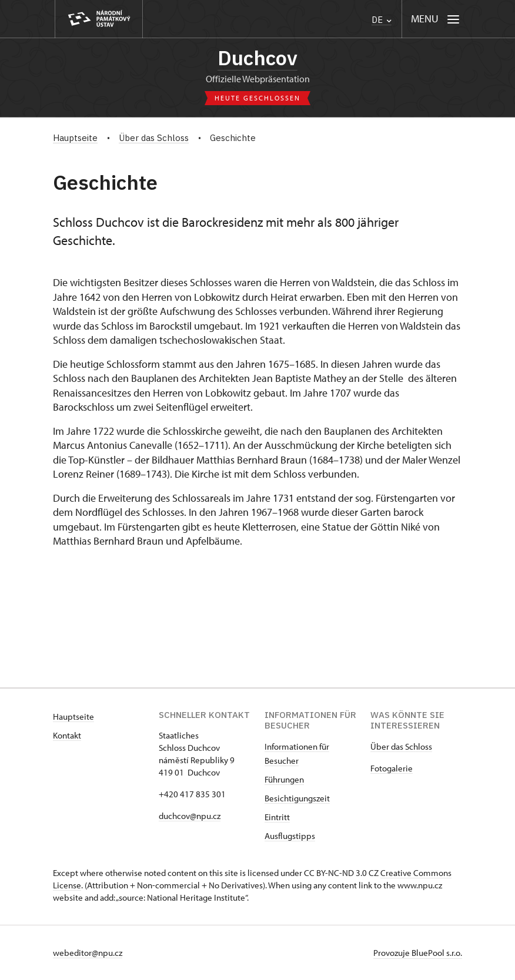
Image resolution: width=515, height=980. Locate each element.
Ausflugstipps (290, 836)
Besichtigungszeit (297, 798)
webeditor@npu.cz (88, 953)
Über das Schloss (401, 746)
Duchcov (257, 58)
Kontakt (67, 735)
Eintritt (277, 817)
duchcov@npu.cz (190, 816)
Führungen (284, 779)
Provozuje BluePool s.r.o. (418, 953)
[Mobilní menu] (435, 19)
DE (382, 20)
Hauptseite (73, 716)
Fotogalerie (392, 768)
